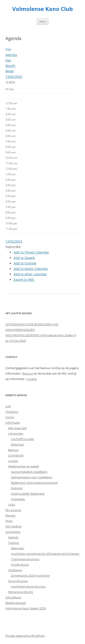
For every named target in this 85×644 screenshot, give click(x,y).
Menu (43, 21)
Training (14, 543)
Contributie (16, 455)
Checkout (12, 412)
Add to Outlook (25, 263)
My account (13, 510)
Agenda (13, 537)
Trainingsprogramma (25, 559)
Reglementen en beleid (24, 466)
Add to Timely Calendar (31, 252)
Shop (9, 521)
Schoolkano (13, 597)
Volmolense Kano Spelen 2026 (26, 608)
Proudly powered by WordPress (25, 636)
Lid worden (16, 434)
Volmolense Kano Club (42, 9)
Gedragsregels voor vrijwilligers (32, 477)
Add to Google (24, 258)
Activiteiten (13, 532)
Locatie (32, 379)
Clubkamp (15, 570)
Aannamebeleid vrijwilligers (29, 472)
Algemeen (18, 548)
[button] (13, 247)
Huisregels (18, 499)
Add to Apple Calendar (31, 269)
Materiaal (17, 444)
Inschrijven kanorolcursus (28, 586)
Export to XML (24, 280)
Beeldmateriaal (16, 603)
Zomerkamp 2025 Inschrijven (30, 576)
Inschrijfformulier (23, 439)
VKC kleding (13, 526)
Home (10, 417)
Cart (8, 406)
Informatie (13, 423)
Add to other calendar (30, 274)
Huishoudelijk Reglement (28, 494)
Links (12, 505)
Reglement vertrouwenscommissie (34, 483)
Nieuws (10, 515)
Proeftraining (20, 565)
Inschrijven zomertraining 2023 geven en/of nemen (45, 554)
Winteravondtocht (21, 592)
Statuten (17, 488)
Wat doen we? (18, 428)
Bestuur (28, 373)
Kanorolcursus (18, 581)
